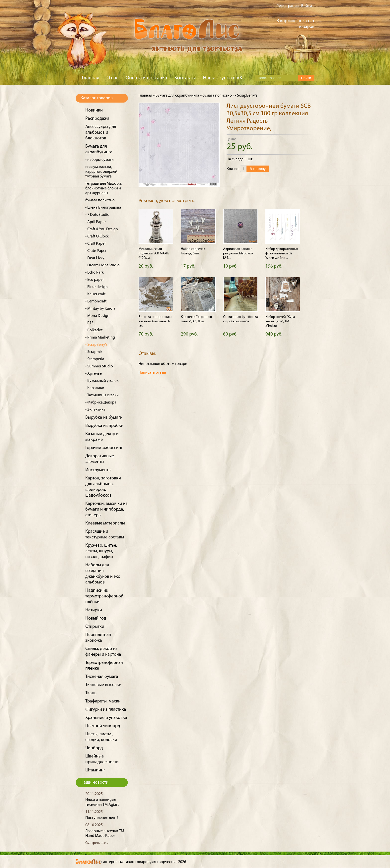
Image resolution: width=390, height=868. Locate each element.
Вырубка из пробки (104, 426)
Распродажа (97, 119)
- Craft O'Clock (97, 236)
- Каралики (95, 388)
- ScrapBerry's (96, 345)
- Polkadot (94, 330)
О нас (112, 78)
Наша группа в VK (223, 78)
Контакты (185, 78)
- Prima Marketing (100, 338)
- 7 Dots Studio (97, 215)
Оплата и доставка (146, 78)
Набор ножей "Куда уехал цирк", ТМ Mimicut (280, 321)
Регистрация (288, 6)
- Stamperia (95, 359)
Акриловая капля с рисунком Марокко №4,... (238, 254)
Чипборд (94, 748)
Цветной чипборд (103, 726)
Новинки (94, 110)
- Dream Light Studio (102, 265)
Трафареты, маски (103, 701)
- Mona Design (97, 316)
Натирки (94, 610)
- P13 (89, 323)
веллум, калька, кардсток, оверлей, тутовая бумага (102, 172)
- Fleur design (97, 287)
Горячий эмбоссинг (104, 448)
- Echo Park (95, 273)
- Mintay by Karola (100, 309)
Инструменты (98, 470)
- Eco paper (95, 280)
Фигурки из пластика (106, 710)
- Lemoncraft (96, 301)
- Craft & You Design (102, 229)
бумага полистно (100, 200)
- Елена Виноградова (103, 208)
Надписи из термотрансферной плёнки (104, 596)
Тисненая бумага (102, 677)
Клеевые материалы (105, 523)
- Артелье (94, 374)
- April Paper (96, 222)
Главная (91, 78)
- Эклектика (95, 410)
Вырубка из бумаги (104, 418)
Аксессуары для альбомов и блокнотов (101, 133)
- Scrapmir (94, 352)
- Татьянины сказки (102, 395)
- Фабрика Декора (101, 403)
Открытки (95, 627)
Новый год (96, 618)
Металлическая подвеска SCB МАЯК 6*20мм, (154, 254)
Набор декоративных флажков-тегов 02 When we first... (282, 254)
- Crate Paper (96, 251)
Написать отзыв (152, 373)
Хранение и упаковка (106, 718)
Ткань (91, 693)
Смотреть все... (97, 843)
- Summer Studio (99, 366)
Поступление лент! (102, 818)
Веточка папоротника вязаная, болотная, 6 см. (155, 321)
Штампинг (95, 770)
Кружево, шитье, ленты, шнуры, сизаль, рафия (101, 551)
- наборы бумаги (99, 160)
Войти (307, 6)
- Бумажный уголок (102, 381)
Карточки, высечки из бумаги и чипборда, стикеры (106, 509)
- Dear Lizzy (95, 258)
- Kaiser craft (95, 294)
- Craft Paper (96, 244)
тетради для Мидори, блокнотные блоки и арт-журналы (103, 188)
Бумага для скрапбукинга (177, 96)
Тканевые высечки (103, 685)
